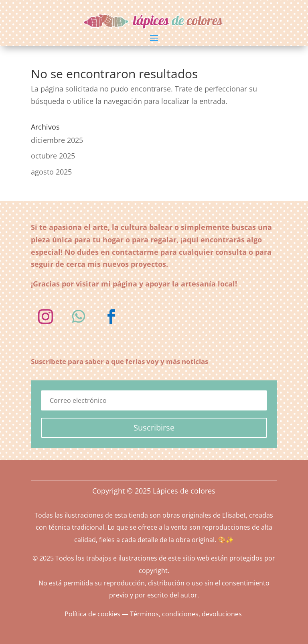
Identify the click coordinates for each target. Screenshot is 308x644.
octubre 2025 (53, 156)
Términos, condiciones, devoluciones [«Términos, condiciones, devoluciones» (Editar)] (186, 614)
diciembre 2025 (57, 140)
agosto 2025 (51, 172)
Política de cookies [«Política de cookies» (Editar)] (92, 614)
